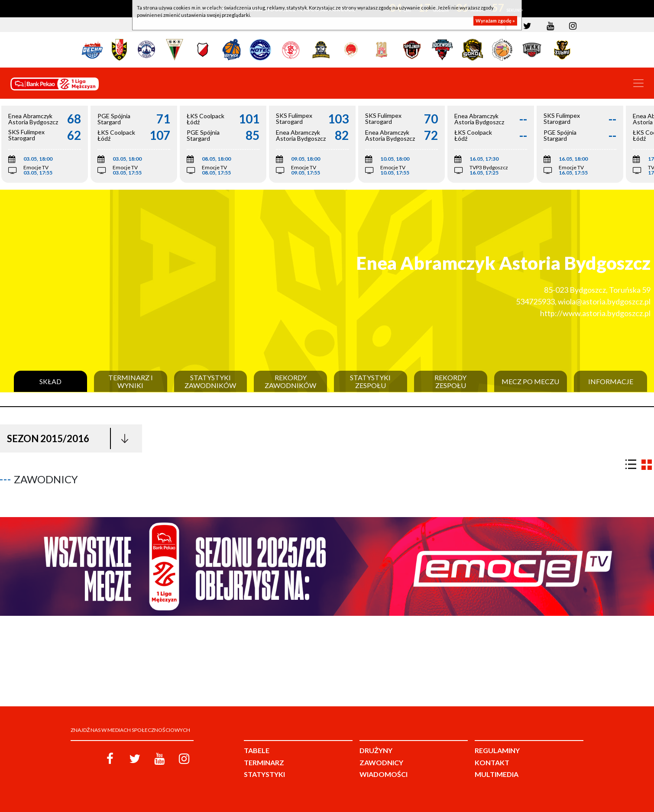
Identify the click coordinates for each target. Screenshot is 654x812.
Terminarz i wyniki (131, 381)
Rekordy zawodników (290, 381)
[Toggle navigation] (638, 83)
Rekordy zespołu (450, 381)
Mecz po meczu (530, 382)
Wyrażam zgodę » (495, 21)
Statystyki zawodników (210, 381)
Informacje (611, 382)
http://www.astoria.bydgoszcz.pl (595, 313)
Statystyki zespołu (370, 381)
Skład (50, 382)
